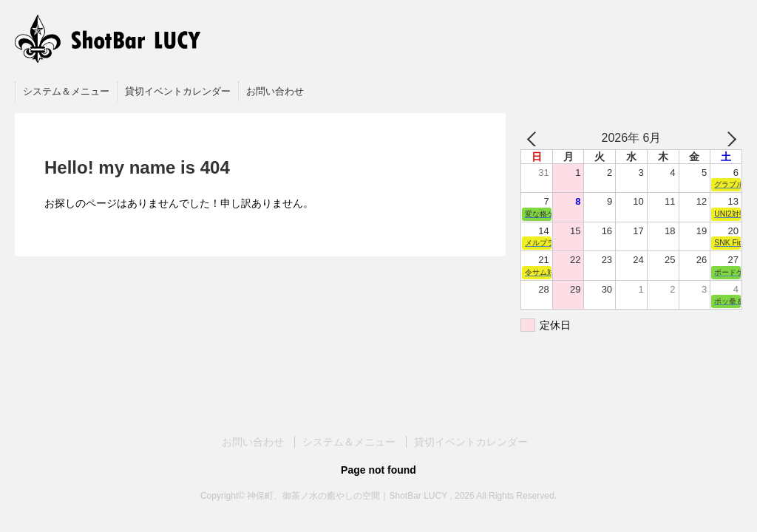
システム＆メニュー (66, 91)
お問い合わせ (275, 91)
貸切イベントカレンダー (178, 91)
